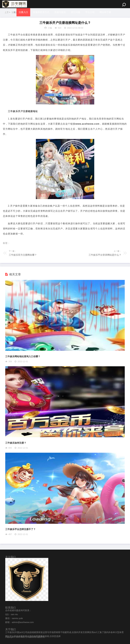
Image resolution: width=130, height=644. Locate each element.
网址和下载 (106, 12)
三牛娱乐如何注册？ (16, 443)
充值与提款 (60, 12)
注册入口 (23, 12)
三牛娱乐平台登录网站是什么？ (105, 255)
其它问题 (76, 12)
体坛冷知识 (10, 20)
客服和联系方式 (41, 12)
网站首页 (9, 12)
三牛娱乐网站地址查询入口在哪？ (23, 356)
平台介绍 (90, 12)
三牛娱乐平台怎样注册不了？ (20, 529)
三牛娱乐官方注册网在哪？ (23, 255)
